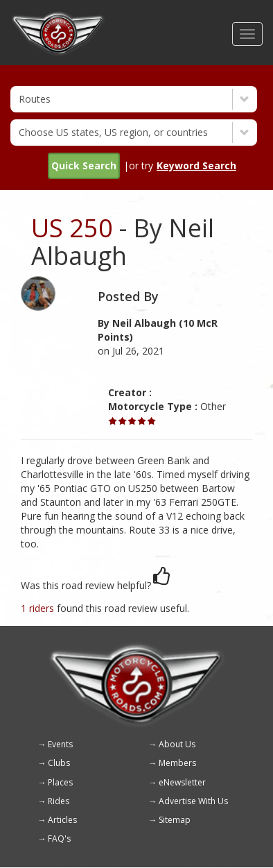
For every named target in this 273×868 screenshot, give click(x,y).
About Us (177, 744)
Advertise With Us (193, 801)
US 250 (72, 228)
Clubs (59, 763)
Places (60, 782)
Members (177, 763)
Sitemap (175, 820)
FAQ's (59, 839)
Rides (59, 801)
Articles (62, 820)
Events (60, 744)
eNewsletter (182, 782)
